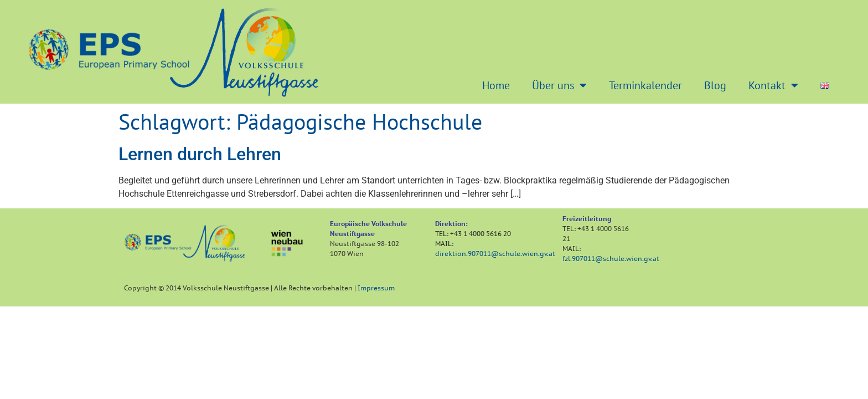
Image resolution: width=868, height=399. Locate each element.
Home (496, 85)
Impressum (376, 288)
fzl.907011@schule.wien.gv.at (611, 259)
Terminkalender (645, 85)
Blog (715, 85)
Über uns (559, 85)
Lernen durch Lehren (200, 154)
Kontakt (773, 85)
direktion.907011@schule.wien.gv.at (495, 254)
